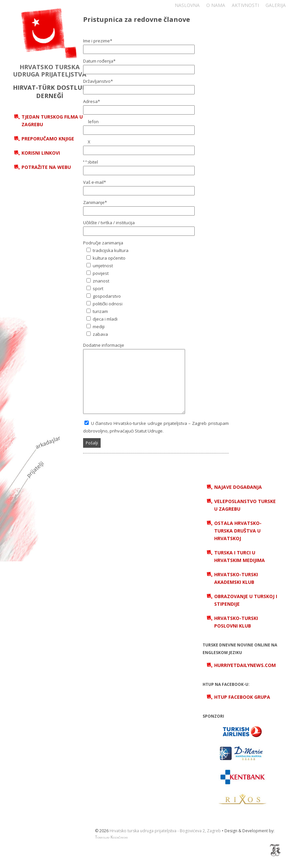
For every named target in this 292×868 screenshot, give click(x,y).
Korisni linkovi (41, 153)
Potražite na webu (46, 167)
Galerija (276, 5)
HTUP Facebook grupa (242, 697)
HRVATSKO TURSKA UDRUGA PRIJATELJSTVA (50, 70)
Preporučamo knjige (48, 139)
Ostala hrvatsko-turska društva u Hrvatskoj (238, 531)
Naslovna (187, 5)
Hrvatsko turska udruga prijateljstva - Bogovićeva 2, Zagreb (165, 831)
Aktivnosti (245, 5)
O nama (216, 5)
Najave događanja (238, 487)
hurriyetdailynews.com (245, 665)
